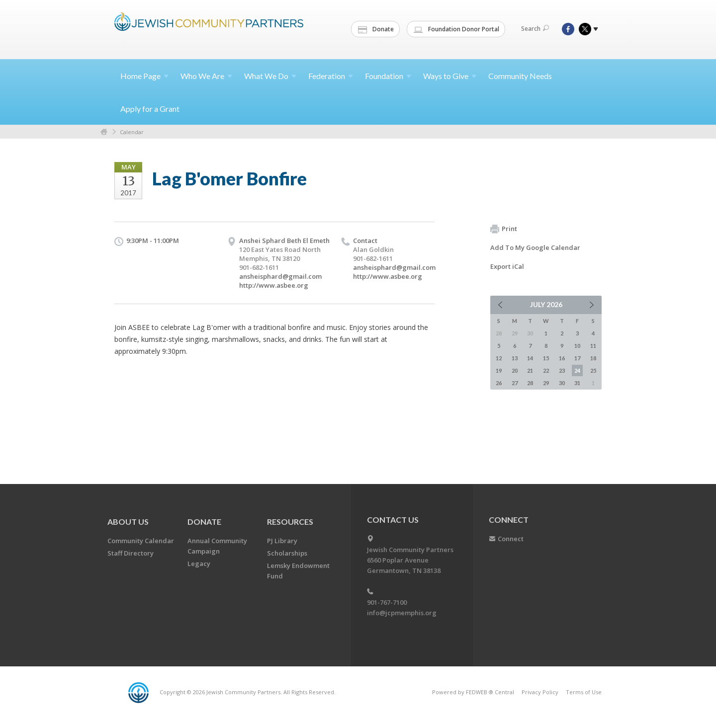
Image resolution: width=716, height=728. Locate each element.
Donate (376, 29)
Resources (290, 522)
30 (562, 383)
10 (577, 346)
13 (515, 358)
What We (270, 76)
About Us (128, 522)
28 (530, 383)
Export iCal (507, 266)
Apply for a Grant (150, 109)
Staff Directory (131, 553)
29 (546, 383)
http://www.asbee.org (274, 285)
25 (593, 370)
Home (144, 76)
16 (562, 358)
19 (499, 370)
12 (499, 358)
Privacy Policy (540, 692)
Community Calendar (141, 541)
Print (504, 229)
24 (577, 370)
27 (515, 383)
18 (593, 358)
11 (593, 346)
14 (530, 358)
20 (515, 370)
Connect (511, 539)
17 (577, 358)
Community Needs (520, 76)
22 (546, 370)
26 (499, 383)
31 (577, 383)
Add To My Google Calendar (535, 247)
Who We (206, 76)
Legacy (199, 564)
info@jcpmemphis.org (402, 613)
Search (535, 29)
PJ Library (282, 541)
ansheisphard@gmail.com (280, 276)
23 (562, 370)
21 (530, 370)
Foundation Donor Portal (456, 29)
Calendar (132, 132)
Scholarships (287, 553)
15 (546, 358)
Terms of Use (584, 692)
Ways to (450, 76)
